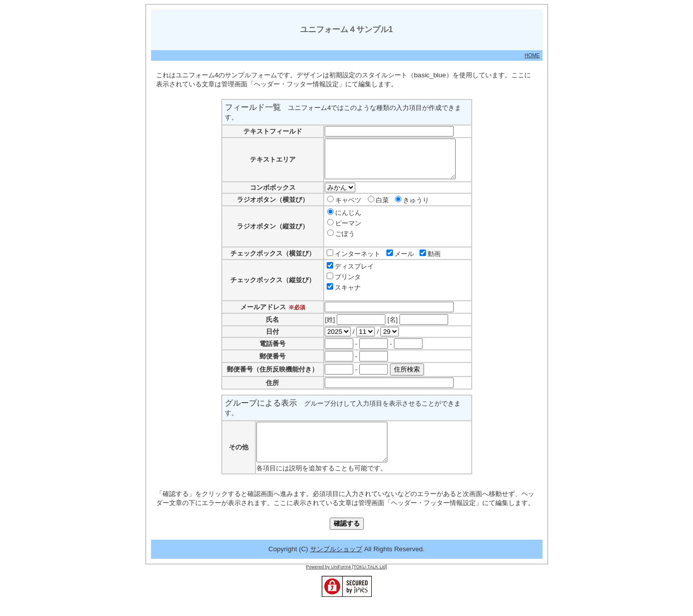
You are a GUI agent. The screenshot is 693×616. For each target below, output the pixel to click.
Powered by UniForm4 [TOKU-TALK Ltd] (347, 582)
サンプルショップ (336, 564)
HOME (532, 55)
